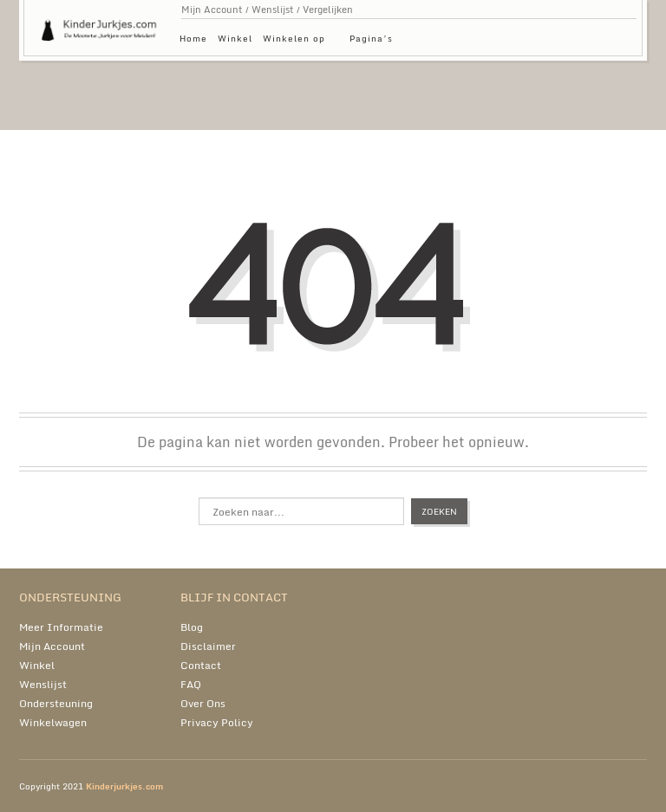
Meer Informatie (61, 627)
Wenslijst (273, 10)
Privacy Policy (217, 722)
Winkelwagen (53, 722)
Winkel (235, 38)
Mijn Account (212, 10)
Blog (192, 627)
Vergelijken (328, 10)
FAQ (191, 684)
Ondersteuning (56, 703)
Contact (201, 665)
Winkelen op (298, 41)
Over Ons (203, 703)
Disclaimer (208, 646)
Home (193, 38)
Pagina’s (375, 41)
